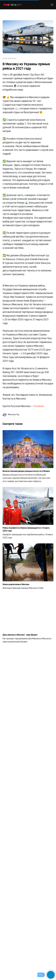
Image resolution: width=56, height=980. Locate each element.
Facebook (39, 406)
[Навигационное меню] (52, 5)
